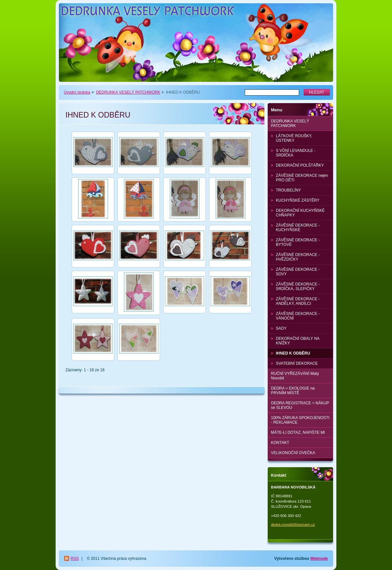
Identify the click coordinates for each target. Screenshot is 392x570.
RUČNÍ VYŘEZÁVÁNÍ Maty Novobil (295, 376)
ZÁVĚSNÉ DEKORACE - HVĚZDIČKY (298, 257)
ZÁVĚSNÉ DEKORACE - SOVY (298, 272)
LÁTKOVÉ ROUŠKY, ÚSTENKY (294, 138)
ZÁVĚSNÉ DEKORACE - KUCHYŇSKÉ (298, 228)
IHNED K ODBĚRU (293, 353)
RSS (75, 559)
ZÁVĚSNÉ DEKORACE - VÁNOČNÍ (298, 316)
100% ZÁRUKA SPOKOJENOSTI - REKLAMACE (300, 420)
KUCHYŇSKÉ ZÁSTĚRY (298, 200)
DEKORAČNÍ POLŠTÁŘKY (300, 165)
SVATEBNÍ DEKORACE (297, 363)
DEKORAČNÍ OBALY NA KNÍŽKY (298, 341)
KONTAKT (280, 443)
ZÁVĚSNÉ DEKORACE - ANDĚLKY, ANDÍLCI (298, 301)
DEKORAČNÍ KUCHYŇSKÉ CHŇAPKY (300, 213)
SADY (281, 328)
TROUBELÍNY (288, 190)
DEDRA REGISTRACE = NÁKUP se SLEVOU (300, 405)
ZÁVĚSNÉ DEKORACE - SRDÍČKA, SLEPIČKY (298, 286)
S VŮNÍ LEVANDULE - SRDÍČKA (296, 153)
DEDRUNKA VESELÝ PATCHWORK (128, 92)
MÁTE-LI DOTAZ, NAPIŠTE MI (298, 432)
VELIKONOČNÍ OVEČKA (293, 453)
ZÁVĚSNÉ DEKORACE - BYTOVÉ (298, 242)
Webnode (319, 559)
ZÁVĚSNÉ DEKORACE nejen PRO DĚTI (302, 178)
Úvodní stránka (77, 92)
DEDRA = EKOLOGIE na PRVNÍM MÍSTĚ (293, 391)
